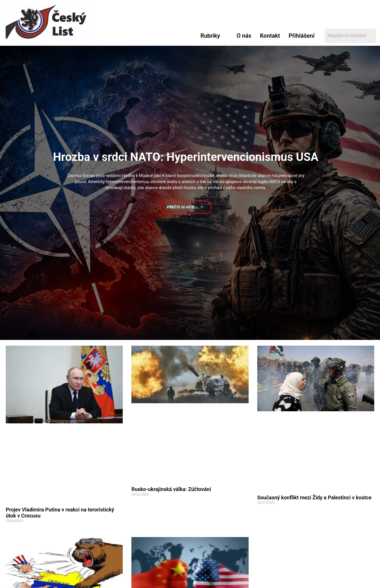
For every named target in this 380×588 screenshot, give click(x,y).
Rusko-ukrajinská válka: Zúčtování (171, 489)
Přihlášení (302, 36)
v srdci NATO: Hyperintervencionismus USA (186, 156)
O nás (244, 36)
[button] (214, 36)
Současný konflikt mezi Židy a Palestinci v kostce (314, 497)
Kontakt (270, 36)
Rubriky (210, 36)
